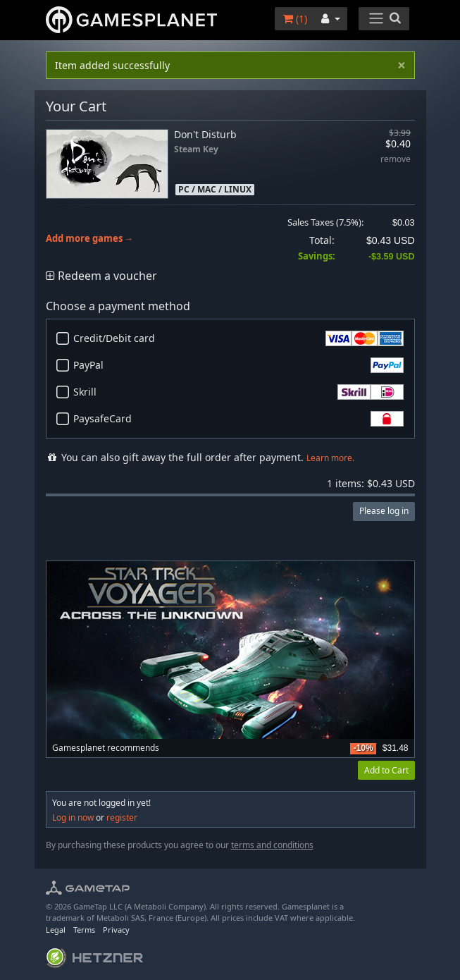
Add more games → (90, 239)
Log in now (73, 817)
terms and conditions (272, 845)
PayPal (238, 365)
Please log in (384, 511)
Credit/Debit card (238, 338)
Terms (84, 930)
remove (396, 160)
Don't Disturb (205, 134)
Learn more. (330, 458)
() (295, 19)
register (122, 817)
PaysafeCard (238, 419)
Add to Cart (386, 770)
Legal (56, 930)
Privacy (116, 930)
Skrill (238, 392)
